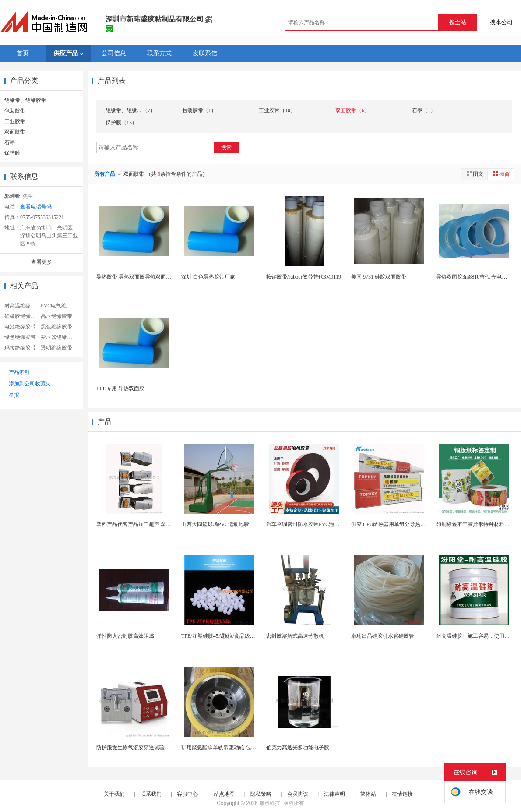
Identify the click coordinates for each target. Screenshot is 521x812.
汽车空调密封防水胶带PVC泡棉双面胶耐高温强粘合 (326, 524)
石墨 (10, 142)
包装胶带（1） (199, 110)
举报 (14, 395)
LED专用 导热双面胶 (120, 388)
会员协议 (298, 794)
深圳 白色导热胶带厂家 (208, 277)
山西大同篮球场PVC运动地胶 (215, 524)
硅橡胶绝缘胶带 (23, 316)
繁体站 (368, 794)
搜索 (226, 148)
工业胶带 (15, 121)
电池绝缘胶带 (20, 327)
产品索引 (19, 372)
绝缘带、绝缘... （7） (130, 110)
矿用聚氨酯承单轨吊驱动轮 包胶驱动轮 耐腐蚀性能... (242, 748)
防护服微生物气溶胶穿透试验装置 (136, 748)
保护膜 (12, 153)
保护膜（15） (121, 123)
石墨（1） (424, 110)
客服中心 (187, 794)
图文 (475, 174)
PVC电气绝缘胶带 (62, 306)
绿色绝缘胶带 (20, 337)
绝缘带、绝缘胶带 (25, 100)
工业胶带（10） (277, 110)
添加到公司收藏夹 (30, 384)
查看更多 (42, 262)
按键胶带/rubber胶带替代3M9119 (304, 277)
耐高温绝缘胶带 (23, 306)
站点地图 (224, 794)
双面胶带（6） (352, 110)
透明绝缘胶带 (56, 348)
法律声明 (334, 794)
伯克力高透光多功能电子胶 (298, 748)
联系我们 (151, 794)
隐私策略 (261, 794)
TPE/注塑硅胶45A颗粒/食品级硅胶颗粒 (226, 636)
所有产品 (105, 174)
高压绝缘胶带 (56, 316)
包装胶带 (15, 111)
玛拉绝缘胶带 (20, 348)
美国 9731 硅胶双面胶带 (379, 277)
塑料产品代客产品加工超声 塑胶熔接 (139, 524)
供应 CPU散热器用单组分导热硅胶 (391, 524)
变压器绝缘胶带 (59, 337)
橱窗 (501, 174)
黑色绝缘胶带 (56, 327)
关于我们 (114, 794)
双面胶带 (15, 132)
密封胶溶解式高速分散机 (295, 636)
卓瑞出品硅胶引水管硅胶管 (383, 636)
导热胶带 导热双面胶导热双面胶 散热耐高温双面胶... (157, 277)
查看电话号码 (36, 207)
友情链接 (402, 794)
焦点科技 (270, 803)
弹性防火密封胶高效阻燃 (125, 636)
